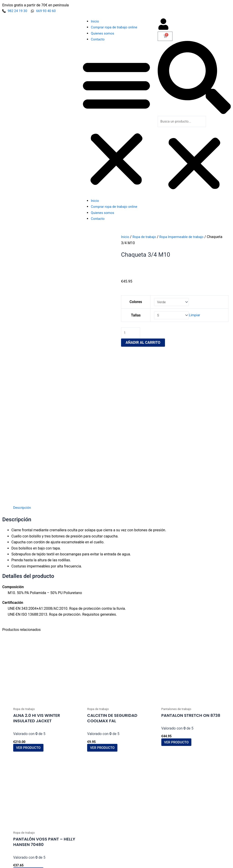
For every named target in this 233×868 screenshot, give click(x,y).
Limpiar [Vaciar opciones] (196, 316)
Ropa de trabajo (146, 237)
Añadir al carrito (143, 345)
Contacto (98, 40)
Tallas (135, 316)
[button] (116, 123)
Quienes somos (103, 34)
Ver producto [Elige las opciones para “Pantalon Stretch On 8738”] (179, 594)
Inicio (95, 22)
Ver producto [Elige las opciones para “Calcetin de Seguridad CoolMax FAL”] (105, 600)
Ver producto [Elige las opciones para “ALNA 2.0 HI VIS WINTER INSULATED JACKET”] (31, 600)
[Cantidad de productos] (131, 335)
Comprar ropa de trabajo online (116, 28)
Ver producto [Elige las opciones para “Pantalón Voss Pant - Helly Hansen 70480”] (31, 724)
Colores (135, 302)
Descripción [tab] (23, 359)
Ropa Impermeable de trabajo (186, 237)
